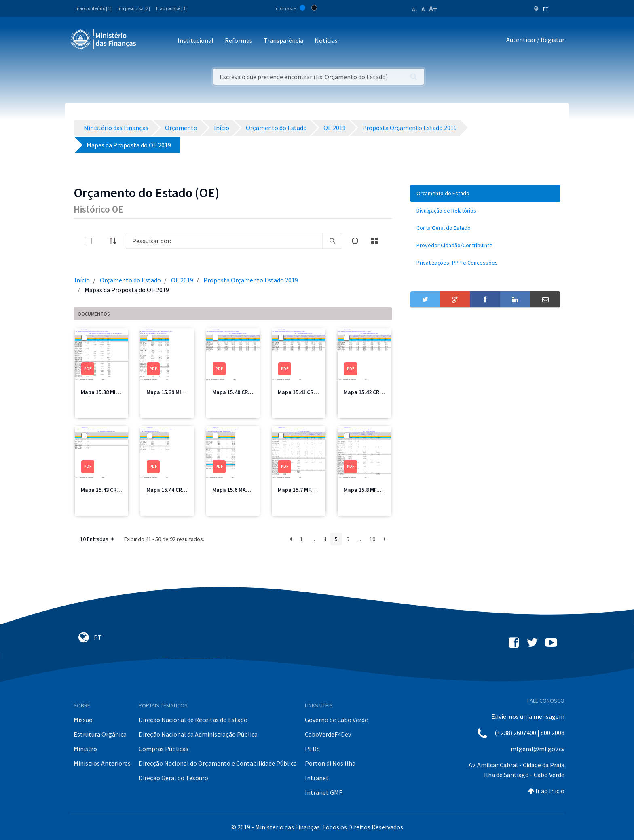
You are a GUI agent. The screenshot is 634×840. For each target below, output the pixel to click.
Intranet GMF (323, 792)
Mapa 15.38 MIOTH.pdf (109, 392)
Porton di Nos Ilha (330, 763)
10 (372, 539)
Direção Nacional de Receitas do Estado (193, 720)
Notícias (326, 40)
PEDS (312, 749)
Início (82, 280)
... (313, 539)
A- (415, 9)
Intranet (317, 778)
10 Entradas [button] (98, 539)
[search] (332, 241)
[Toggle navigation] (149, 41)
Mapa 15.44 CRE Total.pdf (178, 490)
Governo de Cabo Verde (336, 720)
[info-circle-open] (355, 241)
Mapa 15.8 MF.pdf (365, 490)
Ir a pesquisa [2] (134, 8)
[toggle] (101, 241)
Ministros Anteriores (102, 763)
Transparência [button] (283, 40)
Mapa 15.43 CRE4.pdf (107, 490)
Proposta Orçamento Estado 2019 (251, 280)
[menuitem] (485, 193)
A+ (433, 9)
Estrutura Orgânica (100, 734)
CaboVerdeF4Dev (328, 734)
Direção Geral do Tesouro (173, 778)
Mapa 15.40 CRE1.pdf (238, 392)
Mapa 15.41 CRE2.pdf (304, 392)
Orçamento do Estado (130, 280)
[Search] (224, 241)
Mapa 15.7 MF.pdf (299, 490)
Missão (83, 720)
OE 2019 (182, 280)
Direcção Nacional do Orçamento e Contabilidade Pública (218, 763)
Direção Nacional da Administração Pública (198, 734)
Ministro (85, 749)
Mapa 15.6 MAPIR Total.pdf (246, 490)
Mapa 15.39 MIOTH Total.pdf (182, 392)
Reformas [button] (239, 40)
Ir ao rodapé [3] (171, 8)
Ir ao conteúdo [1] (94, 8)
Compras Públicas (164, 749)
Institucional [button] (195, 40)
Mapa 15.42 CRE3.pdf (370, 392)
